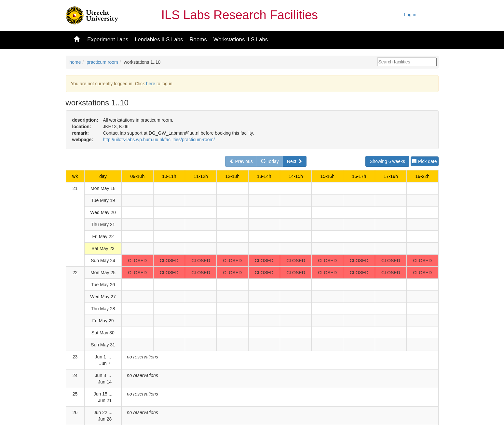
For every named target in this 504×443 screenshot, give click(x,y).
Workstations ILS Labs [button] (241, 40)
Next (295, 161)
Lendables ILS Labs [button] (159, 40)
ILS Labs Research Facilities (240, 15)
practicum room (102, 62)
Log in (410, 15)
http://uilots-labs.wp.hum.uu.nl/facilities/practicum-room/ (159, 140)
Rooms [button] (198, 40)
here (151, 84)
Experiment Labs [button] (108, 40)
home (75, 62)
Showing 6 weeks (387, 161)
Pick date (424, 161)
